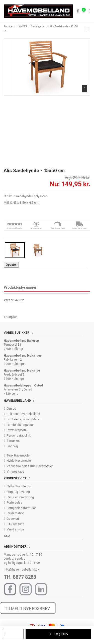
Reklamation (16, 513)
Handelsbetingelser (20, 425)
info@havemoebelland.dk (21, 570)
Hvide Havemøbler (19, 461)
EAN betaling (16, 524)
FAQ (7, 536)
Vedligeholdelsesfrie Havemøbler (30, 466)
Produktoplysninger (20, 287)
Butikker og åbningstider (24, 419)
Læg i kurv (58, 634)
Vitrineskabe (15, 472)
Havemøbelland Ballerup (21, 341)
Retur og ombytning (20, 497)
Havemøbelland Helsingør (23, 356)
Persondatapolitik (19, 436)
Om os (11, 409)
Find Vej (12, 446)
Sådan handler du (19, 486)
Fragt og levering (18, 492)
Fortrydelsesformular (21, 508)
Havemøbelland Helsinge (22, 371)
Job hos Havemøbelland (23, 414)
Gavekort (13, 519)
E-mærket (13, 441)
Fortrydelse (15, 503)
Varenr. (9, 300)
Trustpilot (10, 317)
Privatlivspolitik (17, 430)
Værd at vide (15, 529)
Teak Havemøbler (19, 455)
